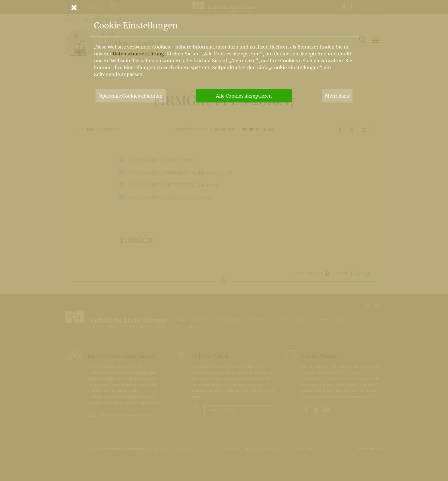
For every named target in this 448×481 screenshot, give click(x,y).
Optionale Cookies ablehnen (131, 96)
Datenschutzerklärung (138, 54)
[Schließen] (224, 7)
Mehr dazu (337, 96)
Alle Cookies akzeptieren (244, 96)
